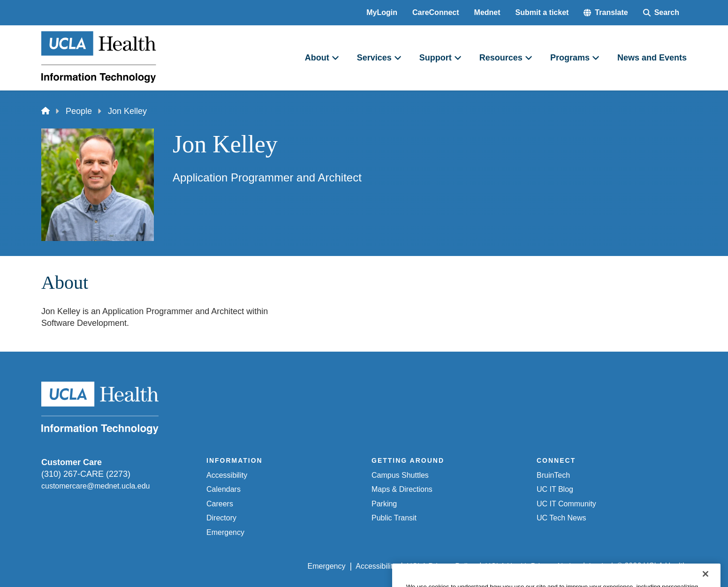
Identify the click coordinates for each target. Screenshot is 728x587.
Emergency (225, 532)
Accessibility (227, 475)
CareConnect (436, 12)
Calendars (224, 489)
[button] (606, 13)
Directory (221, 518)
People (79, 111)
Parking (384, 504)
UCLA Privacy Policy (441, 566)
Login (598, 566)
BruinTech (553, 475)
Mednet (487, 12)
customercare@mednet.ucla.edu (95, 486)
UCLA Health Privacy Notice (532, 566)
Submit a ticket (542, 12)
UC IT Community (566, 504)
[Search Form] (661, 13)
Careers (220, 504)
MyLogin (382, 12)
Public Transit (394, 518)
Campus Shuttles (400, 475)
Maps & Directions (402, 489)
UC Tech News (561, 518)
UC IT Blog (555, 489)
